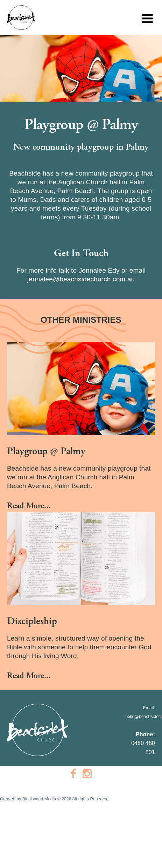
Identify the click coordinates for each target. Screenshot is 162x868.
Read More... (29, 506)
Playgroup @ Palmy (46, 451)
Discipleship (32, 621)
